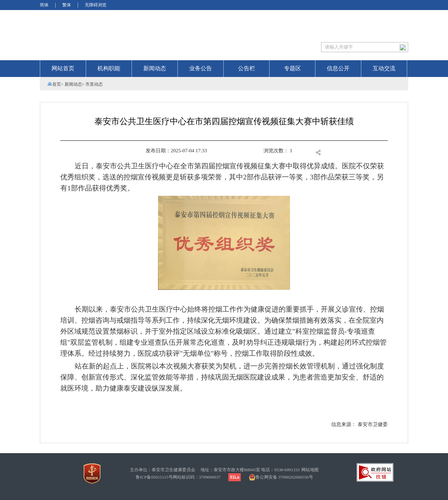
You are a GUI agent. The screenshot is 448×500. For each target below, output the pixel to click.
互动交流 (384, 68)
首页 (57, 84)
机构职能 (109, 68)
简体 (44, 5)
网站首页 (63, 68)
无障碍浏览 (96, 5)
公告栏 (247, 68)
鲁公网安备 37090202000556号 (281, 477)
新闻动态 (155, 68)
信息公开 (338, 68)
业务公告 (201, 68)
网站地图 (310, 470)
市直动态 (94, 84)
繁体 (67, 5)
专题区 (292, 68)
